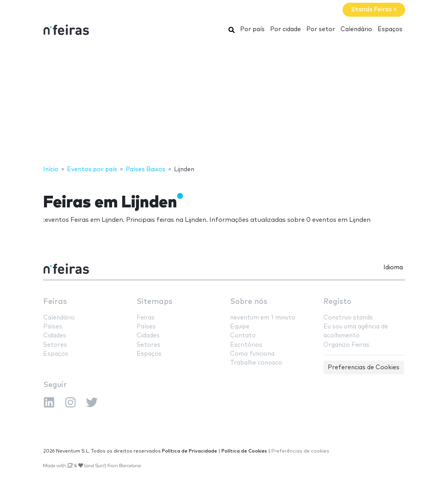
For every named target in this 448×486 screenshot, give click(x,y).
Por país (252, 29)
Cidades (55, 336)
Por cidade (285, 29)
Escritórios (246, 345)
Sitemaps (155, 302)
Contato (243, 336)
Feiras (55, 302)
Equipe (240, 327)
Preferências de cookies (300, 451)
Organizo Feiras (346, 345)
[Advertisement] (224, 102)
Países (53, 327)
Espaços (390, 29)
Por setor (321, 29)
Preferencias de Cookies (364, 368)
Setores (55, 345)
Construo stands (348, 318)
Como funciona (252, 354)
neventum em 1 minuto (263, 318)
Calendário (356, 29)
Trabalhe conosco (256, 363)
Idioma (393, 268)
